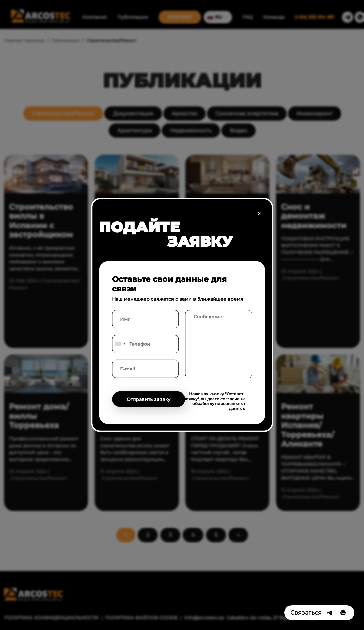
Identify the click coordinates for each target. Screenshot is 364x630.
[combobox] (120, 344)
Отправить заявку (149, 399)
